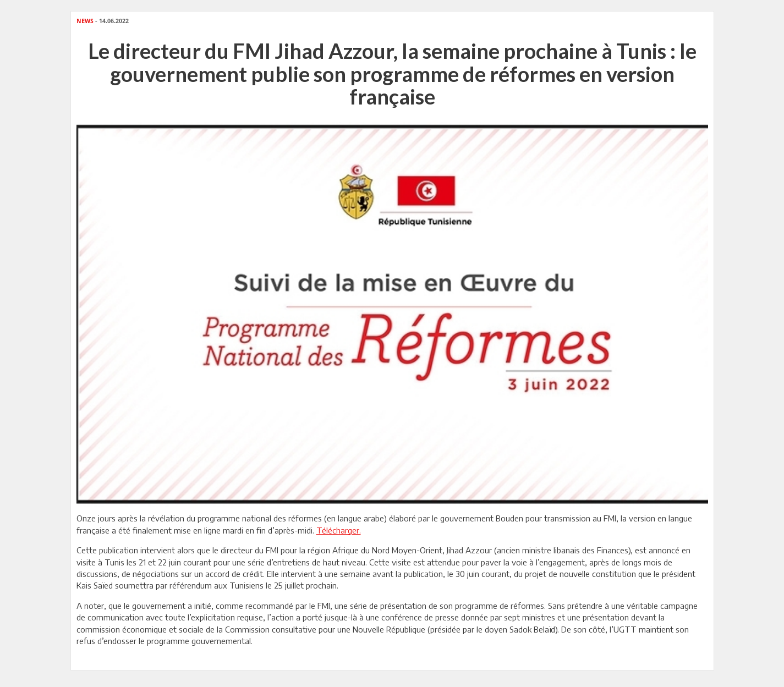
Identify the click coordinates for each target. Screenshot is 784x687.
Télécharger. (339, 530)
